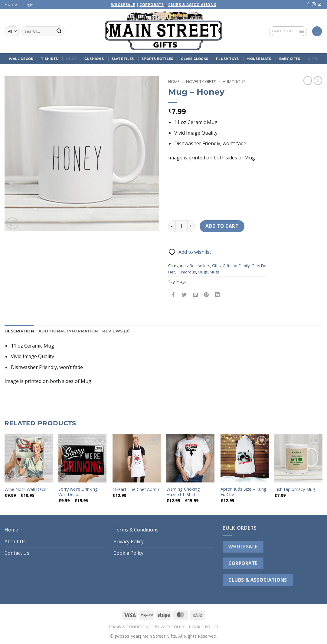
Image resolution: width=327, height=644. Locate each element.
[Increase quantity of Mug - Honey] (191, 226)
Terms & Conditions (136, 530)
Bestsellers (200, 266)
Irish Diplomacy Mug (295, 489)
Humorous (234, 82)
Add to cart (222, 226)
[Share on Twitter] (184, 295)
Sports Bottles (157, 59)
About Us (15, 541)
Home (11, 4)
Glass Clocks (195, 59)
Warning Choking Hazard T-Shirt (183, 492)
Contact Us (17, 553)
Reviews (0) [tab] (116, 331)
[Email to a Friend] (195, 295)
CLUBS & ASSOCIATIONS (258, 580)
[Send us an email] (319, 5)
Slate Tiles (123, 59)
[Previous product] (318, 80)
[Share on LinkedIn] (217, 295)
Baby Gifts (290, 59)
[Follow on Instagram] (314, 5)
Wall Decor (21, 59)
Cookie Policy (128, 553)
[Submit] (59, 31)
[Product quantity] (181, 226)
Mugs (71, 59)
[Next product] (308, 80)
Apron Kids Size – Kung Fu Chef (244, 492)
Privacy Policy (129, 541)
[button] (28, 5)
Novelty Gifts (201, 82)
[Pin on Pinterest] (206, 295)
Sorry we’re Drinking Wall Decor (78, 492)
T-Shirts (49, 59)
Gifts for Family (236, 266)
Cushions (94, 59)
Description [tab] (19, 331)
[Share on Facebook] (173, 295)
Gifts (313, 59)
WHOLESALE (243, 547)
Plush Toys (227, 59)
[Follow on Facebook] (308, 5)
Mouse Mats (259, 59)
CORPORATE (243, 563)
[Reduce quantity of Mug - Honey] (172, 226)
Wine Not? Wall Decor (26, 489)
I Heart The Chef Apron (136, 489)
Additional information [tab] (68, 331)
